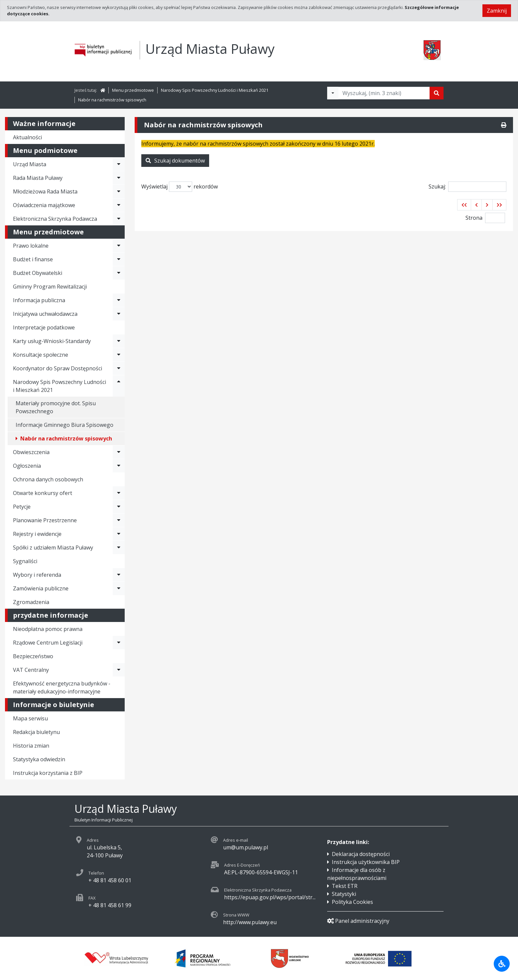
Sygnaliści (25, 561)
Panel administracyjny (358, 921)
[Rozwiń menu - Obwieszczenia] (119, 452)
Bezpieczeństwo (33, 656)
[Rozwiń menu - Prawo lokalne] (119, 246)
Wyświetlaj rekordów (180, 187)
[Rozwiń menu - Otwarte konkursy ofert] (119, 493)
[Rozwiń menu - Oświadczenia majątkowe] (119, 205)
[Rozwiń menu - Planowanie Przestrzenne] (119, 520)
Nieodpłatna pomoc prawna (48, 629)
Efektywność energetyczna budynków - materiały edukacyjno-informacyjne (62, 687)
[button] (464, 205)
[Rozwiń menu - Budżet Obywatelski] (119, 273)
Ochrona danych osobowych (48, 479)
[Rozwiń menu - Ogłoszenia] (119, 466)
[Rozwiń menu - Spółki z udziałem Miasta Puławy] (119, 548)
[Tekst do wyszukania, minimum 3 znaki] (384, 93)
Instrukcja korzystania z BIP (48, 773)
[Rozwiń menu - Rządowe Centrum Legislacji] (119, 643)
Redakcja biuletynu (36, 732)
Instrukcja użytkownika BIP (366, 862)
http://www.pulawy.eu (250, 922)
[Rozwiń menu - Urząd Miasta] (119, 164)
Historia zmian (31, 746)
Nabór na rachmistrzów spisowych (112, 100)
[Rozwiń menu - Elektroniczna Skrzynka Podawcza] (119, 219)
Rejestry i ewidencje (37, 534)
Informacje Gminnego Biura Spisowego (65, 425)
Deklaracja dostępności (361, 854)
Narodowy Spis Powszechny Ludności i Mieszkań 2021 (215, 90)
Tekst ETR (345, 886)
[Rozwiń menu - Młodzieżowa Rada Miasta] (119, 191)
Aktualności (27, 137)
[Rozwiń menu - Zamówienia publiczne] (119, 588)
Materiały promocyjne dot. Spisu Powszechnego (56, 407)
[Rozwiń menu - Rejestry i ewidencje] (119, 534)
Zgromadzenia (31, 602)
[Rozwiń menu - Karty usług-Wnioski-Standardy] (119, 341)
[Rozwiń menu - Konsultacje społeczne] (119, 355)
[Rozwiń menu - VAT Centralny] (119, 670)
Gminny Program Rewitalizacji (50, 287)
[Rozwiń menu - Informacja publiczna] (119, 300)
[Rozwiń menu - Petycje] (119, 507)
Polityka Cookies (352, 902)
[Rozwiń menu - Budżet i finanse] (119, 259)
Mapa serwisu (30, 718)
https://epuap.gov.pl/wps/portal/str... (270, 897)
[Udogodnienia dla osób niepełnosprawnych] (502, 964)
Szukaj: (467, 187)
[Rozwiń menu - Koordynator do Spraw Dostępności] (119, 368)
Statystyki (344, 894)
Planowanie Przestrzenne (45, 520)
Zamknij (497, 11)
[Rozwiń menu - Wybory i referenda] (119, 575)
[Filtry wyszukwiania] (333, 93)
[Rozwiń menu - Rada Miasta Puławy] (119, 178)
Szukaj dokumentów (175, 161)
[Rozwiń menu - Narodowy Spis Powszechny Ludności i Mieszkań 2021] (119, 386)
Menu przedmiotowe (133, 90)
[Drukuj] (504, 125)
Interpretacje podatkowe (44, 327)
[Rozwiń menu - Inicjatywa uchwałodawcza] (119, 314)
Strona (474, 218)
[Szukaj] (437, 93)
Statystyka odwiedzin (39, 759)
